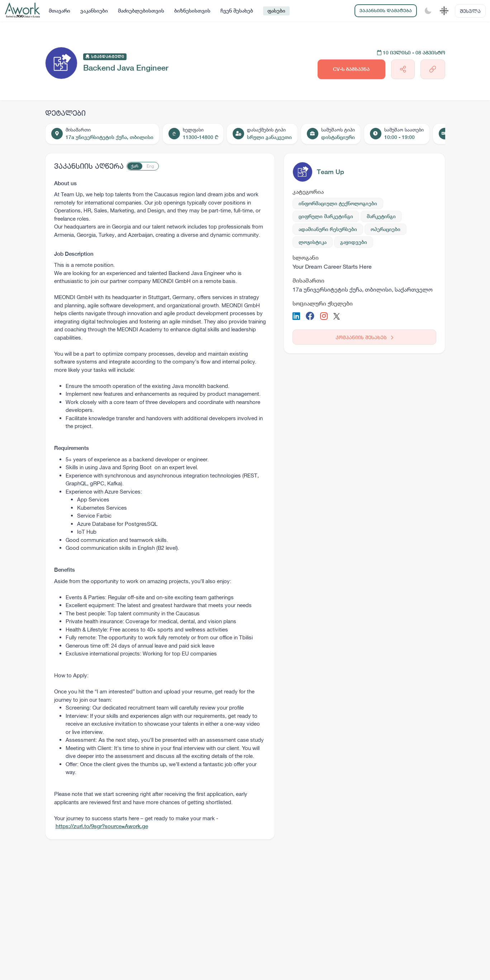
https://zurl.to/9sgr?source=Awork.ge (102, 826)
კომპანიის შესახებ (364, 337)
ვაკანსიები (94, 11)
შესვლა (470, 11)
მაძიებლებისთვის (141, 11)
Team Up (330, 172)
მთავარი (60, 11)
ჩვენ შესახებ (237, 11)
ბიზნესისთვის (192, 11)
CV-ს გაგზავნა (351, 69)
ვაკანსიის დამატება (386, 11)
